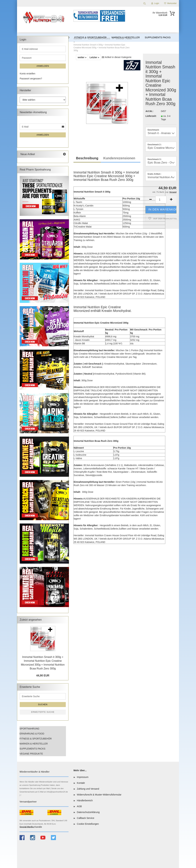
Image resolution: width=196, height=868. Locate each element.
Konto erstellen (27, 74)
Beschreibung (87, 158)
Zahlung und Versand (88, 789)
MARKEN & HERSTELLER (34, 744)
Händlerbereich (85, 800)
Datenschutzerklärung (88, 812)
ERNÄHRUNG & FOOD (32, 734)
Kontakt (81, 783)
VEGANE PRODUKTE (31, 754)
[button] (171, 200)
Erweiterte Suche (43, 712)
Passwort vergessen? (31, 79)
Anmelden (43, 66)
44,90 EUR (43, 676)
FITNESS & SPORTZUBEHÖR (36, 739)
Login (155, 3)
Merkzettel (170, 3)
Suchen (43, 705)
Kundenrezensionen (119, 158)
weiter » (82, 57)
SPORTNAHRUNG (29, 729)
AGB (79, 806)
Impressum (83, 777)
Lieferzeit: (151, 116)
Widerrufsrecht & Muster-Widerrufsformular (99, 795)
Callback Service (85, 818)
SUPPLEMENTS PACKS (32, 749)
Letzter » (94, 57)
